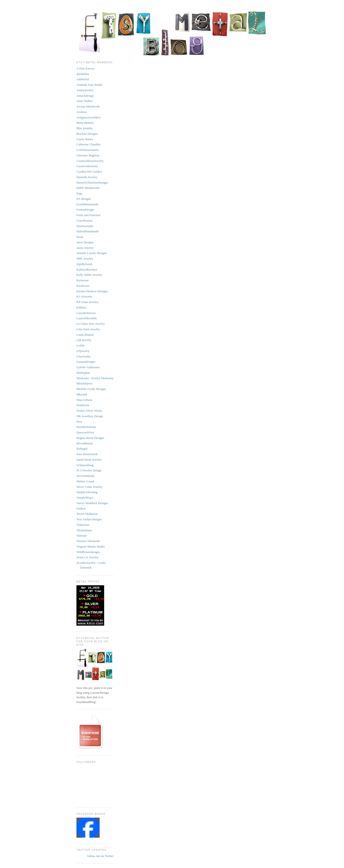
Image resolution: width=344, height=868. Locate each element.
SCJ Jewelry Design (89, 470)
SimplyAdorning (87, 492)
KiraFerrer (83, 286)
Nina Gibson (84, 400)
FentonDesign (85, 210)
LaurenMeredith (86, 318)
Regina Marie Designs (90, 438)
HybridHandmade (88, 231)
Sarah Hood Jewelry (89, 460)
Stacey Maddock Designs (92, 503)
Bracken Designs (87, 134)
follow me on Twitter (100, 856)
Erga (79, 193)
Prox (79, 422)
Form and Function (88, 215)
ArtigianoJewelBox (89, 117)
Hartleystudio (85, 226)
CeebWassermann (88, 150)
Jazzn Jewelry (85, 248)
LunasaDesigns (86, 362)
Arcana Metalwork (88, 106)
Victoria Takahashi (88, 541)
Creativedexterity (87, 166)
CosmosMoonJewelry (90, 161)
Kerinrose (83, 280)
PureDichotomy (86, 427)
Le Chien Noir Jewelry (91, 324)
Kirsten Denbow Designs (92, 291)
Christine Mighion (88, 155)
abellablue (83, 74)
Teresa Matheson (87, 514)
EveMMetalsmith (87, 204)
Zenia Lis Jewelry (88, 557)
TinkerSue (83, 525)
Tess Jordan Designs (89, 519)
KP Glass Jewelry (87, 302)
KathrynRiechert (87, 269)
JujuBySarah (84, 264)
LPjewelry (83, 351)
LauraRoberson (86, 313)
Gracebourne (84, 221)
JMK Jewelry (85, 258)
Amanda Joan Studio (89, 85)
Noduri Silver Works (89, 411)
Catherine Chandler (89, 144)
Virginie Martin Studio (91, 546)
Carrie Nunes (85, 139)
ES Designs (84, 199)
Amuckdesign (85, 96)
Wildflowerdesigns (88, 552)
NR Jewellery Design (90, 416)
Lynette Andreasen (88, 367)
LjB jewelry (84, 340)
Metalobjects (84, 383)
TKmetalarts (84, 530)
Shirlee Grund (85, 481)
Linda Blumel (85, 335)
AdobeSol (83, 79)
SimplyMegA (85, 498)
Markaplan (83, 373)
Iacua (80, 237)
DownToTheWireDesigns (92, 183)
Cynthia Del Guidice (89, 172)
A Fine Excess (85, 68)
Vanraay (82, 535)
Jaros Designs (85, 242)
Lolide (81, 345)
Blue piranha (84, 128)
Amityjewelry (85, 90)
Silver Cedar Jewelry (89, 487)
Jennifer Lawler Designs (92, 253)
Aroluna (82, 112)
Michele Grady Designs (91, 389)
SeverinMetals (85, 476)
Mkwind (82, 394)
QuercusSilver (85, 432)
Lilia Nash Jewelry (88, 329)
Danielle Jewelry (87, 177)
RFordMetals (85, 443)
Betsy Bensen (85, 123)
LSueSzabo (83, 356)
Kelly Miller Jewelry (89, 275)
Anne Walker (85, 101)
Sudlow (81, 509)
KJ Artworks (84, 296)
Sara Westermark (87, 454)
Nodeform (83, 405)
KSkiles (81, 307)
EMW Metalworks (88, 188)
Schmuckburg (85, 465)
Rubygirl (82, 449)
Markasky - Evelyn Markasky (95, 378)
